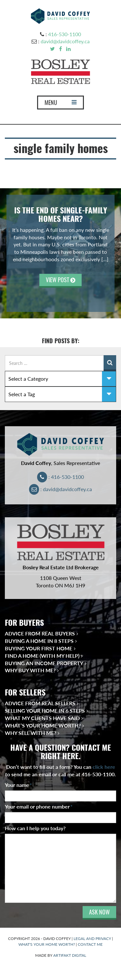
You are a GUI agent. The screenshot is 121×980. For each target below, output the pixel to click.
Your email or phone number (39, 806)
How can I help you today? (35, 828)
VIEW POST (60, 280)
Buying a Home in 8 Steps (39, 641)
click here (104, 767)
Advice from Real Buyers (40, 633)
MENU (60, 104)
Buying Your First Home (39, 648)
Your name (18, 785)
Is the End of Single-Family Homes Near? (61, 214)
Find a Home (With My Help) (42, 656)
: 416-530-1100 (60, 477)
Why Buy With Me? (30, 670)
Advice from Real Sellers (40, 703)
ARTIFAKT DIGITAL (70, 955)
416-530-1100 (65, 34)
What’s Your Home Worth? (43, 725)
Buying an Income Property (44, 663)
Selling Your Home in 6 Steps (45, 711)
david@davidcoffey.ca (65, 41)
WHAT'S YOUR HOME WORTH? (47, 944)
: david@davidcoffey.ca (60, 489)
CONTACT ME (90, 944)
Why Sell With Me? (30, 733)
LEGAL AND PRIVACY (92, 939)
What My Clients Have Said (42, 718)
